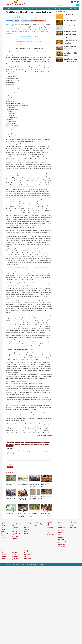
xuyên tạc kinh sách (30, 443)
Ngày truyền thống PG (62, 528)
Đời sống (26, 531)
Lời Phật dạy (16, 553)
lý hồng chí (46, 444)
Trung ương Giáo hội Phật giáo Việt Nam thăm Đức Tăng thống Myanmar (71, 54)
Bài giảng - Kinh (50, 528)
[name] (29, 462)
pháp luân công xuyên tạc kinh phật (22, 444)
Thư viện (24, 9)
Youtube (22, 564)
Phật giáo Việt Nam (51, 525)
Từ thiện (56, 9)
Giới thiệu (61, 9)
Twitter (26, 564)
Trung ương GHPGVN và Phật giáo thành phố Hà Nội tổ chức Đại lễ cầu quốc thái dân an (70, 60)
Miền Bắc (4, 524)
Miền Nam (4, 528)
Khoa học (27, 529)
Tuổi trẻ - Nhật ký (16, 525)
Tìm (78, 5)
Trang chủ (6, 564)
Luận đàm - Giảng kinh (16, 537)
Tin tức (5, 9)
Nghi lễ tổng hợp (39, 525)
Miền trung (4, 555)
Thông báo (4, 537)
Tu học (10, 9)
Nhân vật (26, 533)
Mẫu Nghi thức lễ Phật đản (70, 26)
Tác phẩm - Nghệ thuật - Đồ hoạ (62, 533)
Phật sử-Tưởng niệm (62, 525)
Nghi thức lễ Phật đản (69, 15)
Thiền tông (15, 527)
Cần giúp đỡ (27, 558)
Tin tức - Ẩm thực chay (16, 556)
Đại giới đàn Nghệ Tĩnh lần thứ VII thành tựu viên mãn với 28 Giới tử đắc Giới (70, 42)
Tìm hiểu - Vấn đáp (16, 534)
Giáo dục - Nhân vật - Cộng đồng (61, 538)
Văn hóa (29, 9)
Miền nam (4, 557)
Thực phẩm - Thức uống (16, 559)
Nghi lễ (20, 9)
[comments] (29, 458)
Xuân (60, 548)
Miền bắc (4, 553)
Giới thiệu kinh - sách (74, 525)
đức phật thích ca (10, 443)
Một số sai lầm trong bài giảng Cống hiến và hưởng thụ (34, 485)
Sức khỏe (50, 9)
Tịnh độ (15, 529)
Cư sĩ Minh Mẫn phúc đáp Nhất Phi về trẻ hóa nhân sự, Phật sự (47, 513)
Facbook (17, 564)
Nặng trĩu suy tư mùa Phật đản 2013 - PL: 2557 (46, 485)
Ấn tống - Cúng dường (68, 9)
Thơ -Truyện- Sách (50, 535)
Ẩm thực (45, 9)
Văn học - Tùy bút (62, 542)
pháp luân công (10, 446)
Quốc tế (3, 530)
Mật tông (15, 531)
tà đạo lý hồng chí (20, 443)
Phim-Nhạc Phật (50, 532)
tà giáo (11, 444)
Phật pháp (15, 9)
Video (75, 9)
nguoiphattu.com (10, 24)
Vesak (3, 532)
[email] (29, 464)
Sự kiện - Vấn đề (28, 525)
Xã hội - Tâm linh (5, 534)
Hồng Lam (12, 17)
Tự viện (40, 9)
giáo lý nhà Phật (39, 443)
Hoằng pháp (35, 9)
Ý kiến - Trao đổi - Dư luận (62, 545)
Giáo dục (26, 527)
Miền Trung (4, 526)
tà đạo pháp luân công (36, 444)
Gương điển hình (27, 556)
